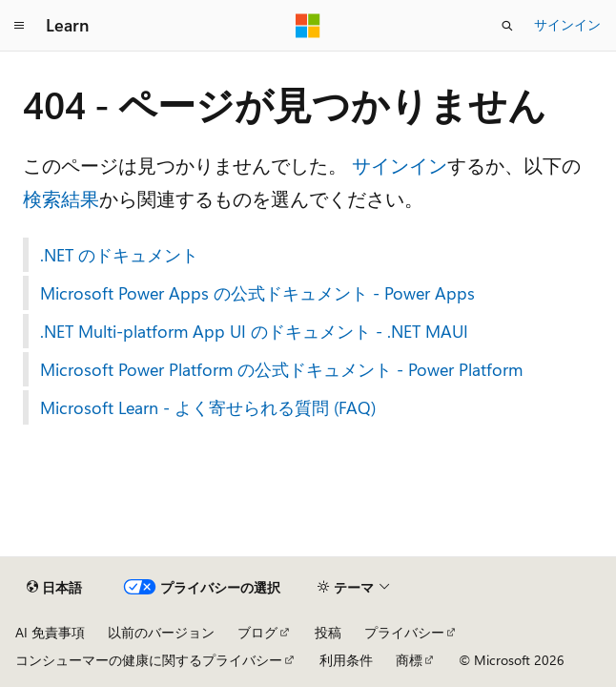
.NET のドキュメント (119, 255)
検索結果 (61, 198)
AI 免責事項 (50, 632)
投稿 (328, 632)
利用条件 (346, 660)
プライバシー (404, 632)
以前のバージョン (161, 632)
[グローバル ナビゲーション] (19, 26)
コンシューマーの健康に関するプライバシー (149, 660)
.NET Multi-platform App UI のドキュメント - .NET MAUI (254, 331)
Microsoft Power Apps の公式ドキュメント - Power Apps (257, 293)
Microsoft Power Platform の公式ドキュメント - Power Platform (281, 369)
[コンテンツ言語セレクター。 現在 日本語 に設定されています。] (54, 588)
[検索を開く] (507, 26)
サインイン (567, 24)
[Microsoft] (308, 26)
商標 (409, 660)
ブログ (257, 632)
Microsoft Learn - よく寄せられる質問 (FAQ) (208, 407)
